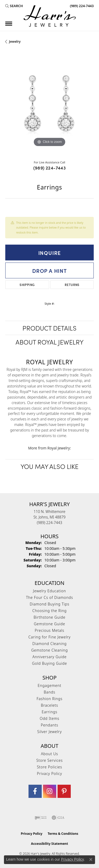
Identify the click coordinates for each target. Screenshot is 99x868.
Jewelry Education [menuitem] (49, 591)
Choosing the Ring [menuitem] (49, 611)
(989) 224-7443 (50, 168)
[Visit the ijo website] (41, 818)
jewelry (15, 42)
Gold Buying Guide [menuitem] (49, 663)
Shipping (27, 285)
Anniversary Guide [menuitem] (49, 657)
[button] (14, 6)
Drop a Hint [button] (49, 270)
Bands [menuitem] (50, 692)
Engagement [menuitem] (49, 685)
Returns (72, 285)
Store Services (49, 760)
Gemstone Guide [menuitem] (49, 624)
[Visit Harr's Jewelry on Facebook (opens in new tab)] (35, 791)
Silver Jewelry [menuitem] (49, 732)
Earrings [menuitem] (49, 712)
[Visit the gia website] (58, 818)
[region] (49, 104)
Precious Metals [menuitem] (50, 630)
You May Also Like (49, 466)
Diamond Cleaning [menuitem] (49, 644)
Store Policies (50, 767)
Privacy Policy (49, 774)
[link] (81, 6)
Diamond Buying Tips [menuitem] (50, 604)
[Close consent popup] (91, 860)
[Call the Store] (50, 523)
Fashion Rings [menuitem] (49, 699)
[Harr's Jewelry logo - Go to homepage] (50, 16)
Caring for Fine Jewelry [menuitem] (50, 637)
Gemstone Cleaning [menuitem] (49, 650)
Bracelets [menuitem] (49, 705)
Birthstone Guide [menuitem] (49, 617)
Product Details (49, 328)
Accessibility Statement (49, 844)
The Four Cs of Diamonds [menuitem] (49, 597)
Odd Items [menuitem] (49, 718)
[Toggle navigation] (9, 24)
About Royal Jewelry (49, 342)
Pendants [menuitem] (49, 725)
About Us (49, 754)
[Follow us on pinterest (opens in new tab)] (64, 791)
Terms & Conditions (63, 834)
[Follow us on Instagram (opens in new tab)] (50, 791)
